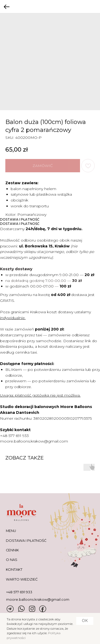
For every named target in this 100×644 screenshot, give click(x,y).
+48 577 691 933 (14, 436)
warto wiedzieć (22, 579)
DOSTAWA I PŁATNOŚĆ (26, 541)
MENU (11, 531)
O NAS (12, 560)
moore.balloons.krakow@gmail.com (34, 441)
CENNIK (12, 550)
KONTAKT (14, 570)
